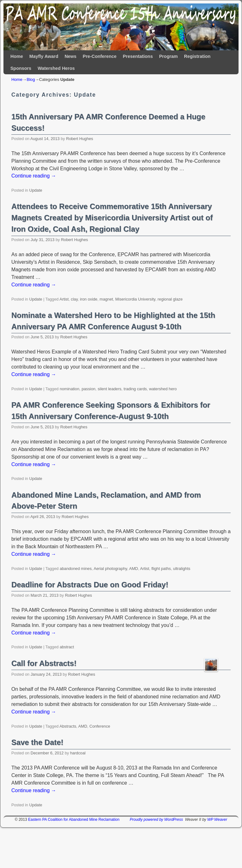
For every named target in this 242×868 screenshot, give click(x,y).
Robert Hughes (80, 139)
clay (74, 299)
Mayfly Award (44, 56)
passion (89, 389)
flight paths (161, 569)
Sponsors (21, 68)
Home (17, 56)
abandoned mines (75, 569)
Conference (100, 726)
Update (36, 190)
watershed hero (163, 389)
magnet (106, 299)
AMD (134, 569)
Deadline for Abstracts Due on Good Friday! (90, 585)
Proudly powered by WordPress (156, 820)
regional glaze (170, 299)
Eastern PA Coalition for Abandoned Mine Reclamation (74, 820)
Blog (31, 79)
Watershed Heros (56, 68)
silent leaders (109, 389)
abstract (67, 647)
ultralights (182, 569)
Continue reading (34, 176)
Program (168, 56)
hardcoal (78, 753)
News (71, 56)
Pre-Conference (100, 56)
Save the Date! (37, 742)
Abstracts (68, 726)
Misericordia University (135, 299)
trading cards (135, 389)
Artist (64, 299)
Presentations (138, 56)
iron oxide (89, 299)
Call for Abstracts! (44, 663)
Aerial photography (110, 569)
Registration (197, 56)
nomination (69, 389)
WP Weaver (217, 820)
